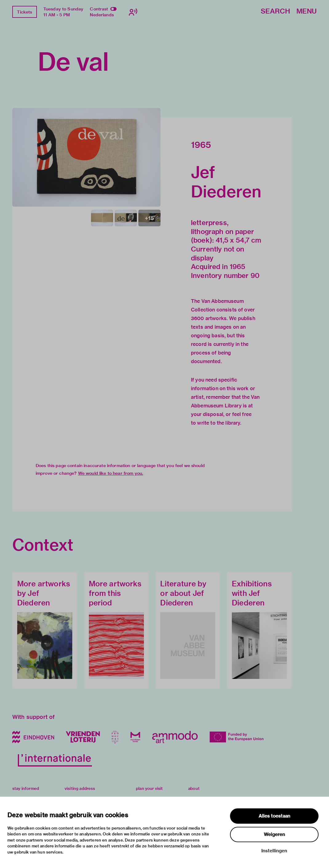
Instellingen (274, 851)
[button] (86, 157)
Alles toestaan (274, 816)
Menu (307, 12)
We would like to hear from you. (111, 473)
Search (275, 12)
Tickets (24, 12)
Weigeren (274, 834)
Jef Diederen (226, 182)
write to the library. (219, 423)
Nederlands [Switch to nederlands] (102, 15)
